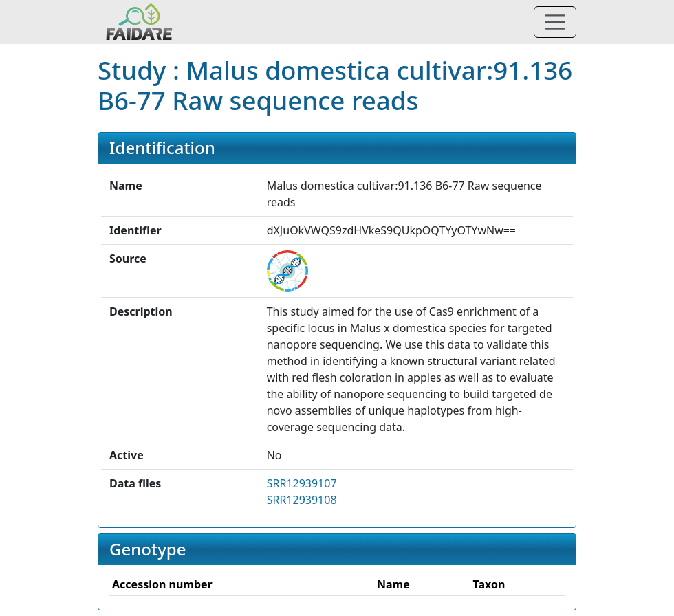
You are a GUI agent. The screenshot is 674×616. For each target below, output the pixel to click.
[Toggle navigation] (555, 22)
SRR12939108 (302, 500)
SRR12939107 (302, 483)
